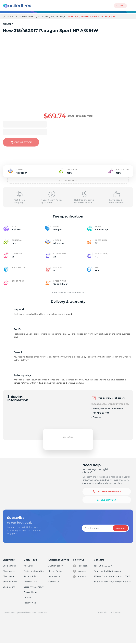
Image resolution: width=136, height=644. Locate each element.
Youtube (80, 577)
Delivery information (34, 571)
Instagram (81, 571)
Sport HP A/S (59, 17)
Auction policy (56, 566)
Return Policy (55, 571)
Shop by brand (27, 17)
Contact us (54, 582)
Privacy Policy (31, 576)
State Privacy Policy (33, 587)
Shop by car (9, 576)
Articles (28, 598)
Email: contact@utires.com (108, 571)
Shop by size (9, 571)
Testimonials (30, 603)
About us (28, 566)
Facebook (80, 566)
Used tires (9, 17)
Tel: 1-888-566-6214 (104, 566)
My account (54, 576)
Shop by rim (9, 587)
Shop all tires (9, 566)
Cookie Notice (31, 592)
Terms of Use (30, 582)
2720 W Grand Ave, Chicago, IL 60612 (112, 576)
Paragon (43, 17)
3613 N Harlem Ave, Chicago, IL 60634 (113, 582)
